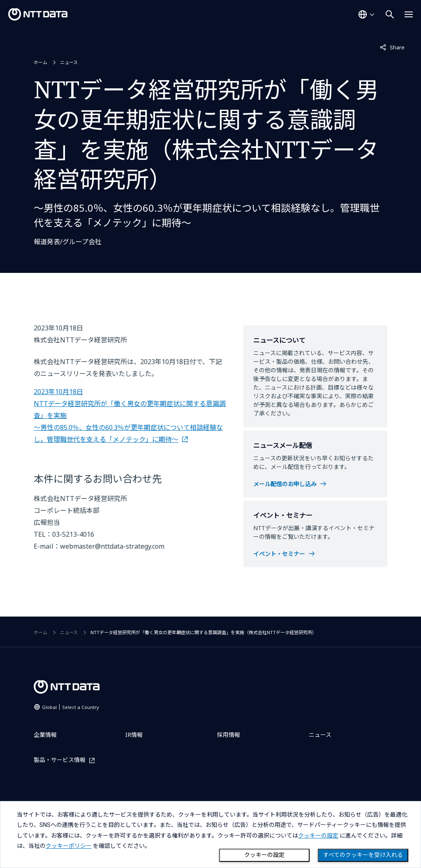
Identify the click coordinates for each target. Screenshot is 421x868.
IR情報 (134, 735)
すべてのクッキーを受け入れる (363, 855)
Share (392, 47)
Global (71, 707)
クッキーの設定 (264, 855)
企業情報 (45, 735)
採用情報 (229, 735)
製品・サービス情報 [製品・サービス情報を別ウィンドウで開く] (60, 760)
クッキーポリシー (69, 846)
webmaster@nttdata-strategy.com (112, 546)
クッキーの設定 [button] (318, 836)
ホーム (40, 62)
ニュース (69, 62)
